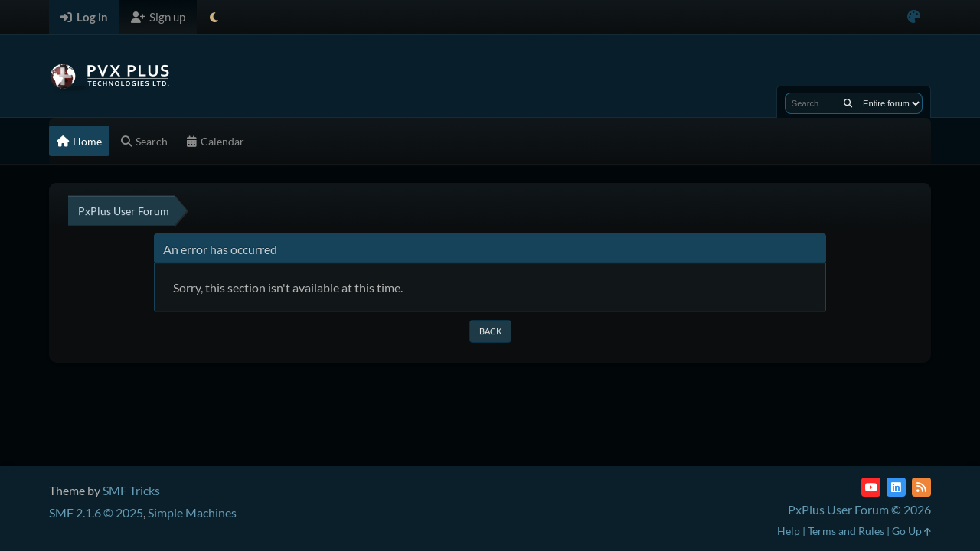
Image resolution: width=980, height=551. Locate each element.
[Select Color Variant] (914, 17)
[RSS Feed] (921, 487)
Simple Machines (192, 512)
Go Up (911, 531)
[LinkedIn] (896, 487)
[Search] (848, 103)
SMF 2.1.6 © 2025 (96, 512)
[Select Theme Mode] (214, 17)
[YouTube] (871, 487)
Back (490, 331)
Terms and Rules (846, 531)
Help (789, 531)
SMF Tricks (131, 490)
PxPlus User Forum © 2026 (859, 509)
